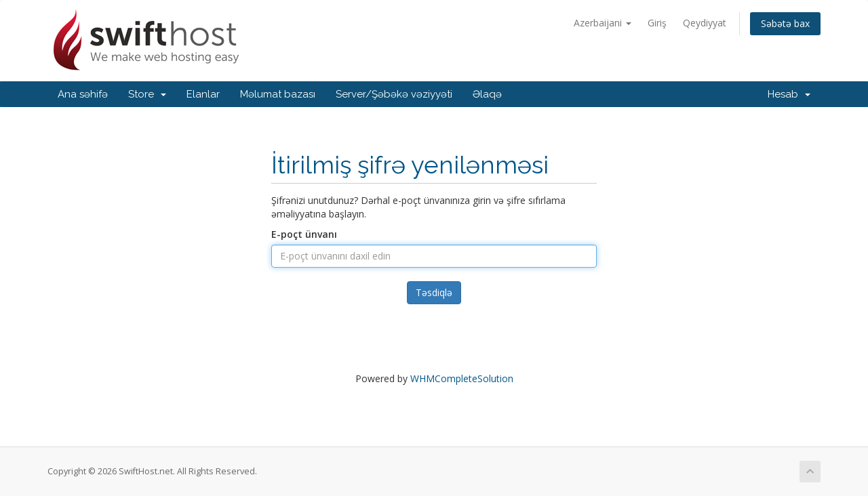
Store (147, 94)
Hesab (789, 94)
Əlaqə (487, 94)
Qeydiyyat (705, 23)
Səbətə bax (785, 23)
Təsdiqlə (434, 292)
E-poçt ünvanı (304, 234)
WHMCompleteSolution (462, 378)
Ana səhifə (83, 94)
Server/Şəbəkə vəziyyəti (394, 94)
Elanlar (203, 94)
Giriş (657, 23)
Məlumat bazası (278, 94)
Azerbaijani (603, 23)
